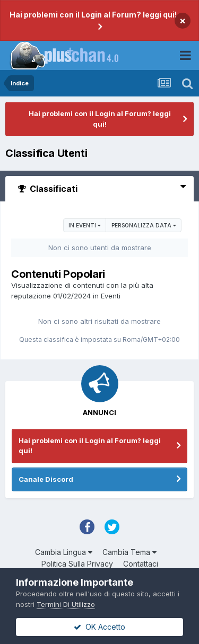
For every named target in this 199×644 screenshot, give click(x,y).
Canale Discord (46, 479)
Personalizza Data (144, 225)
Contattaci (141, 564)
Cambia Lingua (64, 552)
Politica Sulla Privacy (77, 564)
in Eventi (85, 225)
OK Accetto (99, 627)
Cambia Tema (129, 552)
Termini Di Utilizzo (66, 604)
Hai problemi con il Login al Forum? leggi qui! (93, 15)
